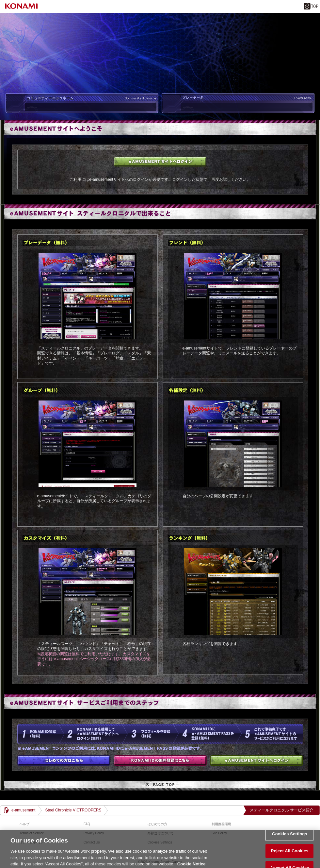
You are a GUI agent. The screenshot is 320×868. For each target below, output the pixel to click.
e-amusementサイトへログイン (160, 162)
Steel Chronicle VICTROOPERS (73, 810)
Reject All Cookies (289, 854)
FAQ (87, 824)
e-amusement (23, 810)
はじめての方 (64, 760)
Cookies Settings (290, 837)
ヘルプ (24, 824)
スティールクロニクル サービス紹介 (282, 810)
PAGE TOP (160, 786)
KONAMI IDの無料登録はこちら (160, 760)
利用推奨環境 (221, 824)
